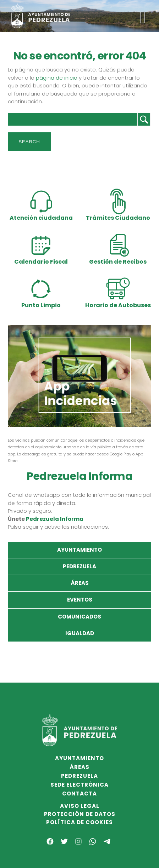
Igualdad (80, 633)
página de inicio (57, 78)
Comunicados (79, 617)
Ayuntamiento (79, 550)
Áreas (80, 583)
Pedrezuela (79, 566)
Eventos (80, 600)
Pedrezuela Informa (55, 519)
